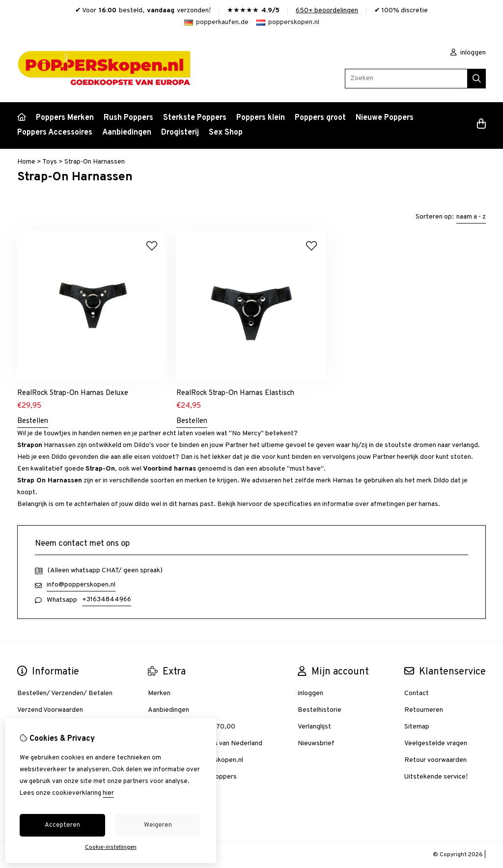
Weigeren (158, 825)
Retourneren (424, 710)
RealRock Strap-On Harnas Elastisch (235, 393)
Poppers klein (261, 118)
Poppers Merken (65, 118)
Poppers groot (320, 118)
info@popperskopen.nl (81, 585)
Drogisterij (180, 133)
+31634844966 (107, 600)
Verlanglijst (314, 727)
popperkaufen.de (216, 22)
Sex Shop (226, 133)
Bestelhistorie (320, 710)
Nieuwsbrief (316, 743)
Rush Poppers (128, 118)
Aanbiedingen (127, 133)
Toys (50, 162)
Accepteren (62, 825)
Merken (159, 693)
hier (108, 793)
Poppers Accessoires (55, 133)
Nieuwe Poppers (385, 118)
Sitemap (417, 727)
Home (26, 162)
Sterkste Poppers (195, 118)
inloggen (468, 53)
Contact (417, 693)
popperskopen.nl (288, 22)
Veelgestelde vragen (436, 743)
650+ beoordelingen (327, 11)
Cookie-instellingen (111, 847)
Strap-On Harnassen (95, 162)
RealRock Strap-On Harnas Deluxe (73, 393)
